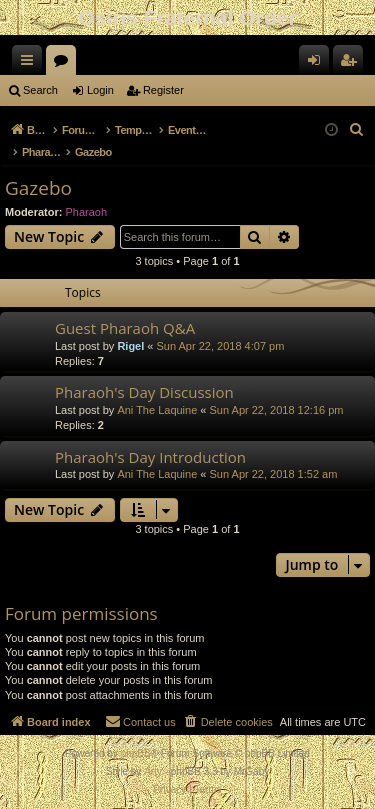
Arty (153, 771)
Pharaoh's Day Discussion (144, 392)
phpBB (136, 753)
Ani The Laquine (157, 410)
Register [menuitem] (352, 64)
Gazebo (38, 188)
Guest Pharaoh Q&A (125, 328)
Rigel (130, 346)
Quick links (31, 64)
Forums (65, 64)
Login (100, 90)
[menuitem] (357, 130)
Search (40, 90)
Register (163, 90)
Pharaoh (87, 212)
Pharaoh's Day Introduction (150, 457)
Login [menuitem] (318, 64)
